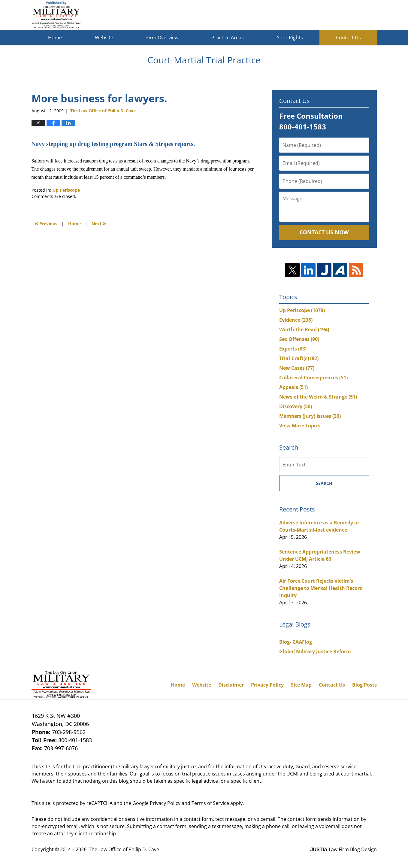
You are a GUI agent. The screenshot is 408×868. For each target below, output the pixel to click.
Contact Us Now (324, 232)
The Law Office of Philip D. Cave (124, 849)
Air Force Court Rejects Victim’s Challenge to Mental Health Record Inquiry (321, 588)
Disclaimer (231, 685)
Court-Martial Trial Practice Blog (57, 15)
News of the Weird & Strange (318, 397)
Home (55, 38)
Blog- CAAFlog (296, 642)
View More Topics (300, 426)
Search (324, 483)
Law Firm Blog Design (344, 849)
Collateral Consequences (313, 378)
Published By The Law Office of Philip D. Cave (333, 15)
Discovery (296, 406)
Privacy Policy (267, 685)
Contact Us (348, 38)
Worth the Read (304, 329)
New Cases (297, 368)
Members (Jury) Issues (310, 416)
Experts (293, 349)
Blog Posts (364, 685)
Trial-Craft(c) (299, 358)
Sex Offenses (299, 339)
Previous (46, 223)
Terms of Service (210, 803)
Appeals (293, 387)
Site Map (301, 685)
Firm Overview (162, 38)
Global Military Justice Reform (315, 651)
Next (99, 223)
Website (104, 38)
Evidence (296, 320)
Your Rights (290, 38)
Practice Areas (228, 38)
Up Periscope (66, 190)
